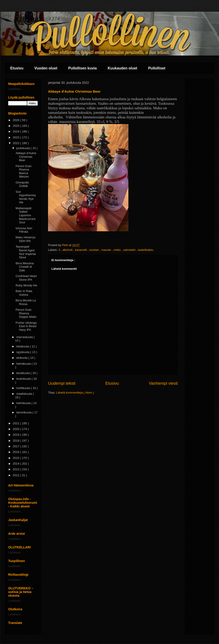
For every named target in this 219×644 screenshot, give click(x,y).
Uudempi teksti (62, 383)
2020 (17, 429)
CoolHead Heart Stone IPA (26, 278)
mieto (118, 250)
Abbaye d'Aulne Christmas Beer (26, 157)
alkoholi (68, 250)
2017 (17, 446)
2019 (17, 435)
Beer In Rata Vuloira (24, 293)
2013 (17, 469)
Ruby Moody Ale (26, 285)
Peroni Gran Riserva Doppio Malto (26, 313)
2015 (17, 458)
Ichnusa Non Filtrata (24, 230)
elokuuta (22, 358)
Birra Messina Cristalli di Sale (24, 267)
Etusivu (17, 68)
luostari (94, 250)
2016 (17, 452)
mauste (107, 250)
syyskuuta (23, 352)
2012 (17, 475)
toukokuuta (24, 379)
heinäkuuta (24, 364)
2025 (17, 126)
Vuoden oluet (46, 68)
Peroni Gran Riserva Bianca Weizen (23, 171)
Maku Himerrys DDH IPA (25, 239)
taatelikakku (146, 250)
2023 (17, 137)
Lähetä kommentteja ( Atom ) (75, 393)
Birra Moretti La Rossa (26, 302)
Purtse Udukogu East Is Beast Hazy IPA (26, 326)
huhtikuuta (24, 388)
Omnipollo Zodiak (22, 184)
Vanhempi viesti (163, 383)
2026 (17, 120)
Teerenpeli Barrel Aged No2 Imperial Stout (26, 252)
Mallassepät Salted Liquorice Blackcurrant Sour (25, 215)
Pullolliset (157, 68)
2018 (17, 441)
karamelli (81, 250)
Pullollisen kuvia (83, 68)
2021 (17, 423)
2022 (17, 143)
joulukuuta (24, 148)
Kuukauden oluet (122, 68)
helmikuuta (24, 403)
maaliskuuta (25, 394)
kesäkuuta (24, 373)
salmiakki (130, 250)
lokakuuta (23, 346)
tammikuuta (24, 412)
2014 (17, 464)
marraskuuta (25, 337)
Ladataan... (16, 89)
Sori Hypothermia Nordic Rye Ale (26, 197)
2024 (17, 131)
